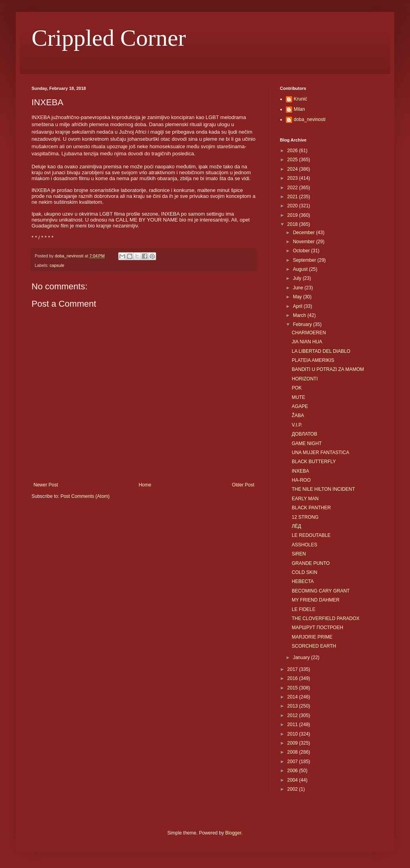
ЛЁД (296, 526)
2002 (293, 789)
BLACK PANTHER (311, 508)
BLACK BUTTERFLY (314, 462)
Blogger (233, 833)
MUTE (298, 397)
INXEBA (300, 471)
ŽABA (298, 415)
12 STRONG (305, 517)
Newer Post (46, 485)
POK (297, 388)
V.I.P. (297, 425)
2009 (293, 743)
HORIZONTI (305, 379)
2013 (293, 706)
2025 (293, 160)
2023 (293, 178)
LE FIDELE (304, 609)
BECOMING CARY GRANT (321, 591)
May (298, 297)
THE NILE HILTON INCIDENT (323, 489)
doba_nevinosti (310, 119)
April (298, 306)
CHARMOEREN (309, 333)
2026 (293, 151)
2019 (293, 215)
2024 (293, 169)
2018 (293, 224)
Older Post (243, 485)
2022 (293, 188)
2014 (293, 697)
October (302, 251)
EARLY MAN (305, 499)
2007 (293, 762)
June (299, 288)
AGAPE (300, 406)
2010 (293, 734)
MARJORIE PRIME (312, 637)
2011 (293, 725)
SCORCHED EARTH (314, 646)
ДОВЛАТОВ (304, 434)
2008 (293, 752)
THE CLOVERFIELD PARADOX (326, 618)
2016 (293, 678)
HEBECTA (303, 581)
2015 (293, 688)
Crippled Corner (109, 38)
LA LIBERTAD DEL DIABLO (321, 351)
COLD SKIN (305, 572)
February (303, 324)
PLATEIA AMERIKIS (313, 360)
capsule (57, 265)
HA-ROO (301, 480)
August (301, 269)
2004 (293, 780)
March (300, 315)
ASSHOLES (305, 545)
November (305, 242)
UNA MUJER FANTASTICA (321, 453)
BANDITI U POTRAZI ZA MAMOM (328, 369)
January (302, 658)
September (305, 260)
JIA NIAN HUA (307, 342)
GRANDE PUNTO (311, 563)
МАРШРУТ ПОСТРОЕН (317, 628)
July (298, 278)
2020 (293, 206)
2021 (293, 197)
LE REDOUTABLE (311, 535)
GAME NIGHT (307, 443)
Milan (299, 109)
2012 (293, 715)
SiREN (299, 554)
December (305, 233)
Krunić (300, 99)
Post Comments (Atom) (85, 496)
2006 (293, 771)
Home (145, 485)
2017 (293, 669)
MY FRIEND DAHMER (316, 600)
